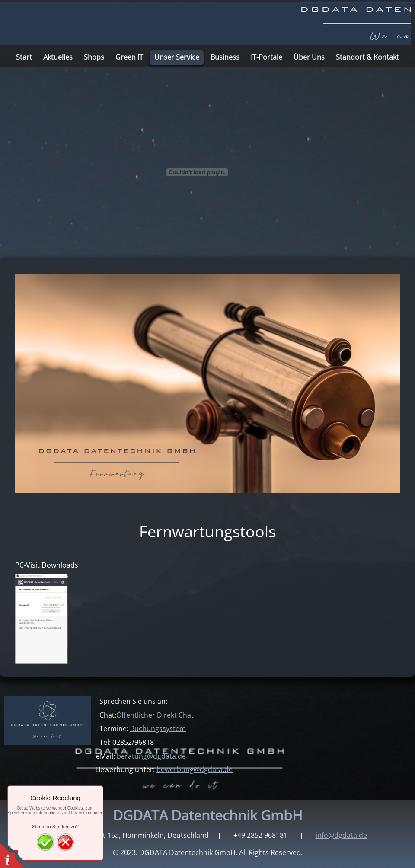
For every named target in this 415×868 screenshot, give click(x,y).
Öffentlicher (155, 715)
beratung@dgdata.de (151, 756)
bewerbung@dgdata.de (195, 769)
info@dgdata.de (341, 835)
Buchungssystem (158, 728)
